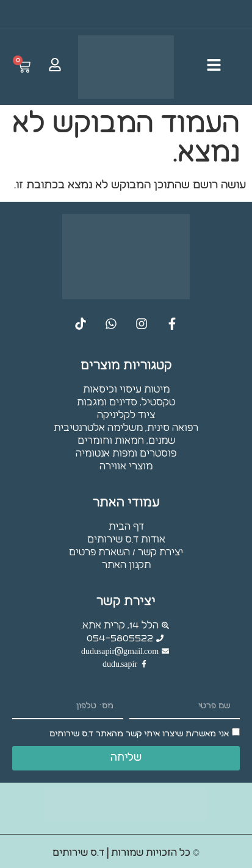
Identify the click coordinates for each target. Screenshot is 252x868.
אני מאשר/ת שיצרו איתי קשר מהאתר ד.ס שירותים (139, 734)
